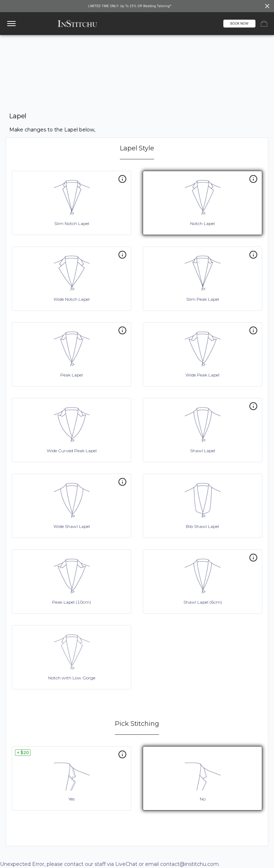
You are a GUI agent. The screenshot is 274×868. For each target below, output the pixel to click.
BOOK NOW (240, 23)
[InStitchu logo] (78, 24)
